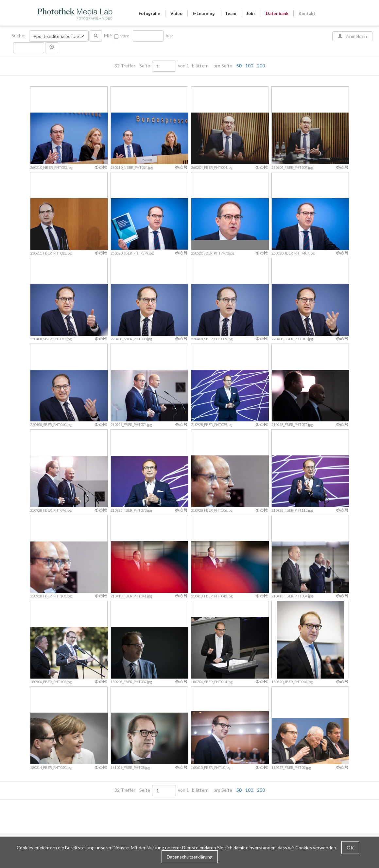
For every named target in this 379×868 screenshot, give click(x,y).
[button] (52, 48)
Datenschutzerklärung (190, 857)
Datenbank (277, 13)
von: (125, 36)
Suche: (19, 36)
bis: (169, 36)
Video (176, 13)
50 (239, 66)
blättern (200, 66)
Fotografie (149, 13)
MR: (108, 36)
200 (261, 66)
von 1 (183, 66)
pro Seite (238, 66)
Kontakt (307, 13)
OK (350, 848)
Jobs (251, 13)
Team (231, 13)
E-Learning (204, 13)
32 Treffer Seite (133, 66)
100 (249, 66)
